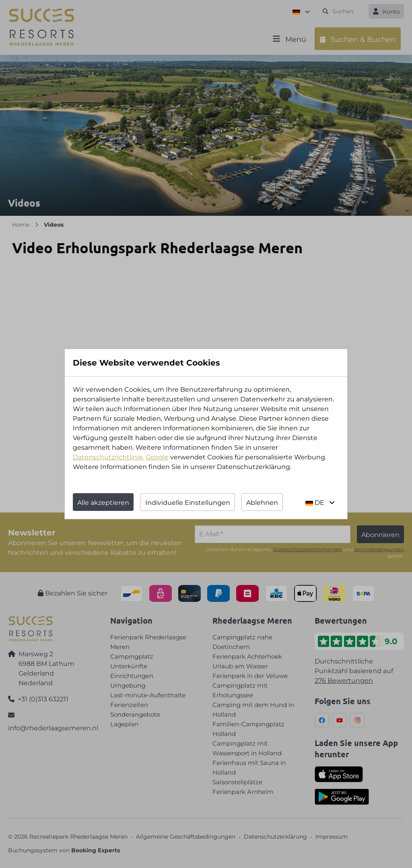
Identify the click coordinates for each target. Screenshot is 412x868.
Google (157, 457)
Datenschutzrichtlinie (108, 457)
